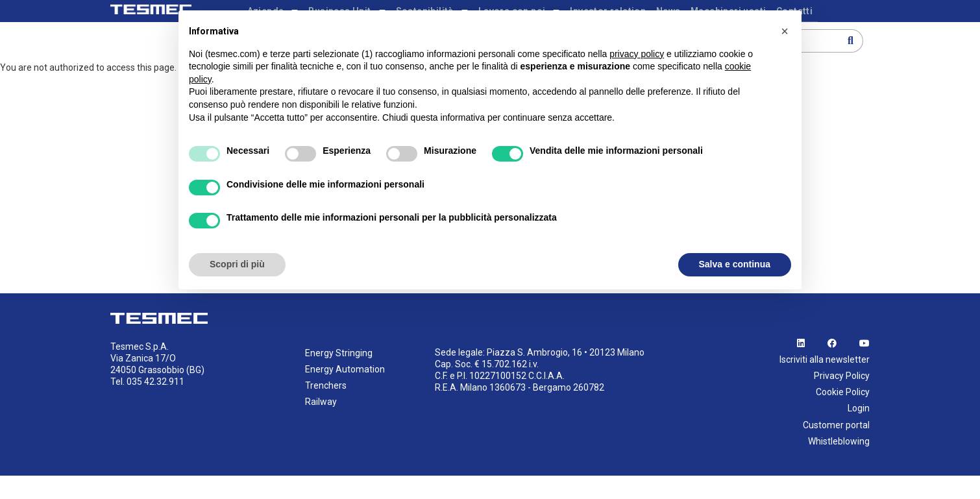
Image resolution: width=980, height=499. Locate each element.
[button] (785, 31)
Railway (321, 426)
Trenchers (326, 409)
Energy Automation (345, 393)
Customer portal (836, 448)
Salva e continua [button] (735, 264)
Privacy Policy (842, 399)
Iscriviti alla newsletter (825, 383)
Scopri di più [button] (237, 264)
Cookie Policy (843, 416)
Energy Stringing (339, 376)
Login (859, 432)
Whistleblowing (839, 465)
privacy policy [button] (637, 54)
